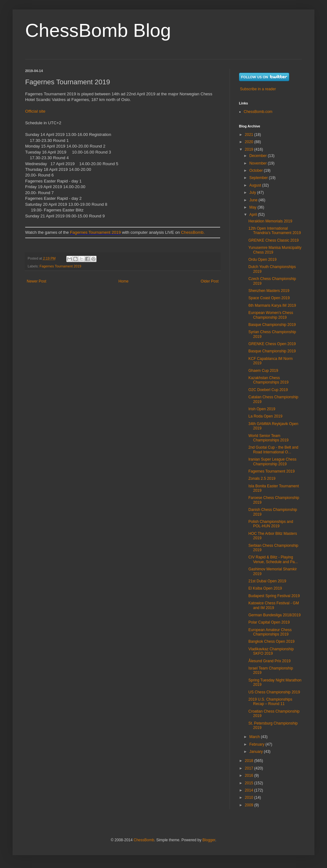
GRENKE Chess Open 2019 (272, 344)
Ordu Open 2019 (262, 260)
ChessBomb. (193, 232)
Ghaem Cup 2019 (263, 371)
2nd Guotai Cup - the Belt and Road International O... (273, 450)
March (255, 737)
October (257, 171)
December (259, 156)
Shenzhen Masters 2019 (269, 291)
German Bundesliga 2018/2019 (274, 615)
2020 (250, 142)
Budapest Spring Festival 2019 (274, 596)
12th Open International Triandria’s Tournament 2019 (275, 231)
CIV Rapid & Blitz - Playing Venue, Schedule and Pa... (273, 559)
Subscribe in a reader (258, 89)
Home (124, 281)
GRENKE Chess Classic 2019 (274, 240)
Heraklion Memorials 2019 (270, 221)
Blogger (209, 840)
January (257, 752)
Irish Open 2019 (262, 409)
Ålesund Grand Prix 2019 (269, 661)
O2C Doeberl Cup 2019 (268, 390)
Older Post (210, 281)
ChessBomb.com (258, 112)
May (253, 207)
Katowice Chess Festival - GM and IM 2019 (274, 605)
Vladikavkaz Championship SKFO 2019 (271, 651)
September (259, 178)
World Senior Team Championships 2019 (269, 438)
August (256, 185)
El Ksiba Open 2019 (265, 588)
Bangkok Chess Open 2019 (272, 641)
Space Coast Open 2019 (269, 298)
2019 (250, 149)
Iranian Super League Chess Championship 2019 (272, 462)
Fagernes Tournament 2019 (95, 232)
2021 (250, 135)
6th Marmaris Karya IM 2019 (272, 305)
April (254, 215)
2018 (250, 761)
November (259, 163)
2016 (250, 776)
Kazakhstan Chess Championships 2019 (269, 380)
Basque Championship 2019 (272, 325)
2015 (250, 783)
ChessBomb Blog (98, 30)
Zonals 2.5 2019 (262, 479)
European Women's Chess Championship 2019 (271, 315)
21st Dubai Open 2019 (267, 581)
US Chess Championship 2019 (274, 692)
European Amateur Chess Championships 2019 (270, 632)
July (253, 193)
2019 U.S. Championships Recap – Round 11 (270, 702)
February (257, 744)
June (254, 200)
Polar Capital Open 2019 (269, 622)
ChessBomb (144, 840)
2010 (250, 798)
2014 (250, 790)
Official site (35, 111)
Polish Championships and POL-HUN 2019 (271, 524)
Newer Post (36, 281)
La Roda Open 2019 (265, 416)
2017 (250, 768)
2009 (250, 805)
